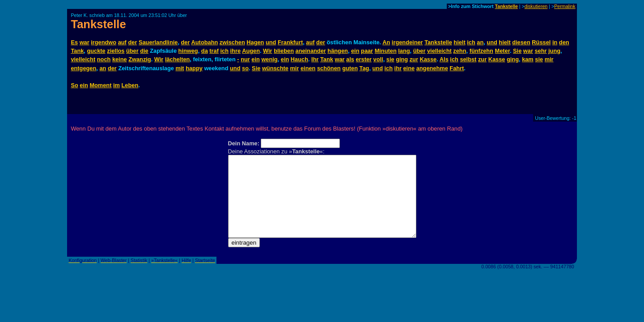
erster (364, 59)
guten (350, 68)
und (271, 42)
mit (180, 68)
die (144, 51)
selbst (468, 59)
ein (355, 51)
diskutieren (536, 6)
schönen (329, 68)
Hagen (255, 42)
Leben (130, 85)
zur (414, 59)
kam (528, 59)
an (480, 42)
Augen (251, 51)
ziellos (116, 51)
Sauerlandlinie (158, 42)
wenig (269, 59)
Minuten (386, 51)
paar (367, 51)
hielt (459, 42)
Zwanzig (140, 59)
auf (122, 42)
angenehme (432, 68)
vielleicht (439, 51)
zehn (460, 51)
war (85, 42)
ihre (235, 51)
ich (471, 42)
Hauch (299, 59)
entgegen (83, 68)
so (245, 68)
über (132, 51)
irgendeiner (407, 42)
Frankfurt (290, 42)
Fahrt (457, 68)
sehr (540, 51)
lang (404, 51)
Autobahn (205, 42)
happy (194, 68)
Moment (100, 85)
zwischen (232, 42)
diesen (521, 42)
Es (74, 42)
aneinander (311, 51)
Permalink (565, 6)
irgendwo (104, 42)
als (350, 59)
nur (245, 59)
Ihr (315, 59)
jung (554, 51)
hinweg (188, 51)
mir (549, 59)
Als (444, 59)
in (555, 42)
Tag (364, 68)
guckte (96, 51)
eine (409, 68)
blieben (284, 51)
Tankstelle (506, 6)
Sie (517, 51)
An (386, 42)
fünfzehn (481, 51)
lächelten (177, 59)
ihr (398, 68)
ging (402, 59)
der (132, 42)
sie (390, 59)
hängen (338, 51)
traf (214, 51)
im (117, 85)
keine (120, 59)
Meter (502, 51)
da (205, 51)
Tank (77, 51)
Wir (268, 51)
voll (378, 59)
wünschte (275, 68)
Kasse (428, 59)
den (564, 42)
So (74, 85)
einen (308, 68)
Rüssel (541, 42)
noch (104, 59)
